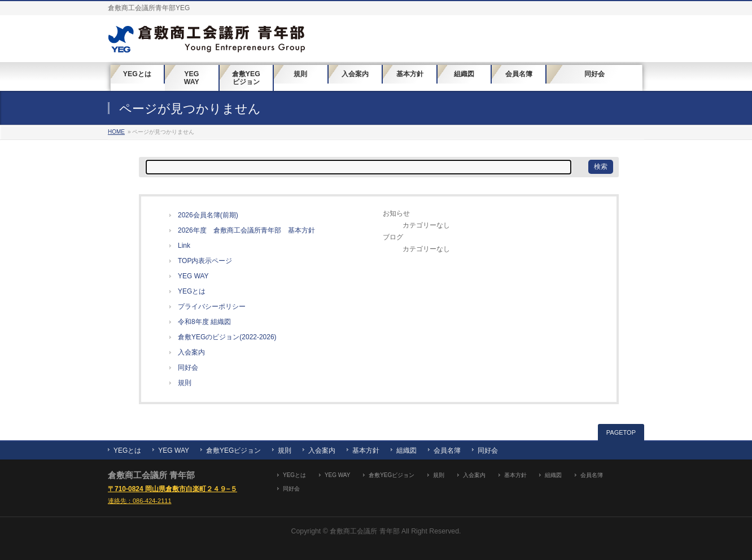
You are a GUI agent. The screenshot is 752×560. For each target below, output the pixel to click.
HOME (116, 132)
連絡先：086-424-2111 (140, 501)
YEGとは (192, 291)
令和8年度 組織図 (204, 322)
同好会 (188, 368)
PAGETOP (621, 432)
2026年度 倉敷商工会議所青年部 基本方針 (246, 230)
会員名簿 (447, 450)
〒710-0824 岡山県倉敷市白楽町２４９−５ (172, 489)
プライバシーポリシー (212, 307)
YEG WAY (193, 276)
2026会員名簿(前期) (208, 215)
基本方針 (366, 450)
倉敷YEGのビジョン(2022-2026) (227, 337)
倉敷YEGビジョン (233, 450)
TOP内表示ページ (205, 261)
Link (184, 246)
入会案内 (191, 352)
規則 (185, 383)
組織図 (406, 450)
